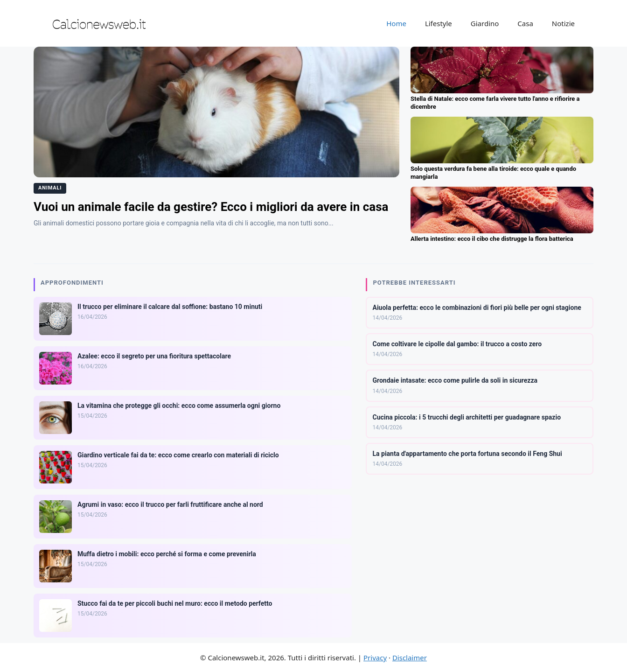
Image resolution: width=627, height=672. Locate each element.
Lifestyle (439, 23)
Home (396, 23)
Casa (525, 23)
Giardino (485, 23)
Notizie (563, 23)
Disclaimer (410, 658)
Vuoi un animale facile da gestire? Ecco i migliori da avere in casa (211, 207)
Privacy (375, 658)
